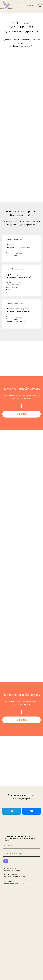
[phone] (22, 854)
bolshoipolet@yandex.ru (14, 870)
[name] (22, 846)
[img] (16, 6)
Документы (9, 881)
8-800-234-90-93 (11, 868)
